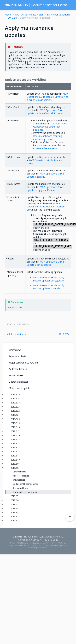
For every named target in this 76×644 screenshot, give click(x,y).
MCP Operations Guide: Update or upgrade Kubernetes (46, 189)
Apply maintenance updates (26, 492)
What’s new (15, 350)
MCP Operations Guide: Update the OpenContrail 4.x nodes (46, 112)
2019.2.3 (15, 512)
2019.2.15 (15, 439)
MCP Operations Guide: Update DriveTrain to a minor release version (47, 97)
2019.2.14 (15, 443)
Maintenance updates (59, 15)
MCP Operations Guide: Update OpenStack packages (50, 127)
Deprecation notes (19, 382)
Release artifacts (16, 334)
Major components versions (24, 363)
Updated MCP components (25, 484)
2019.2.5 (15, 504)
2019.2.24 (15, 403)
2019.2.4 (15, 508)
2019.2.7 (64, 334)
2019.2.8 (12, 18)
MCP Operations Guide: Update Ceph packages (46, 263)
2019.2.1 (15, 521)
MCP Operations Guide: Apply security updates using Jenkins (49, 279)
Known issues (16, 375)
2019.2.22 (15, 411)
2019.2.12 (15, 452)
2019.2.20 (15, 419)
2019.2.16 (15, 435)
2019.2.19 (15, 423)
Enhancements (19, 472)
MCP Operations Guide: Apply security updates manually (49, 287)
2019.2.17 (15, 431)
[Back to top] (70, 517)
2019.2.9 (15, 464)
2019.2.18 (15, 427)
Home (8, 15)
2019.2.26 (15, 395)
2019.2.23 (15, 407)
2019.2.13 (15, 448)
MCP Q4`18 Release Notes (29, 15)
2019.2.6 (15, 500)
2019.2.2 (15, 517)
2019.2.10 (15, 460)
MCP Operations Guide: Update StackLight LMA (46, 207)
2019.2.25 (15, 399)
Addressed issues (18, 369)
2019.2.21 (15, 415)
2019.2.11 (15, 456)
